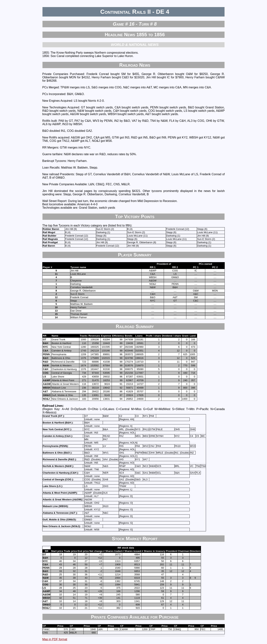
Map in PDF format (55, 639)
